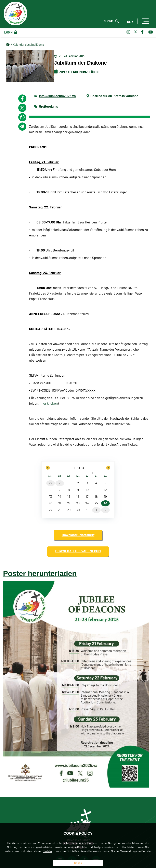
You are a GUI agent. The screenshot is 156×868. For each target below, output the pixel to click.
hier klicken (49, 403)
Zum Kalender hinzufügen (76, 72)
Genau (78, 863)
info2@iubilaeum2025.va (57, 96)
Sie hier (48, 851)
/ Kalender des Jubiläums (27, 44)
